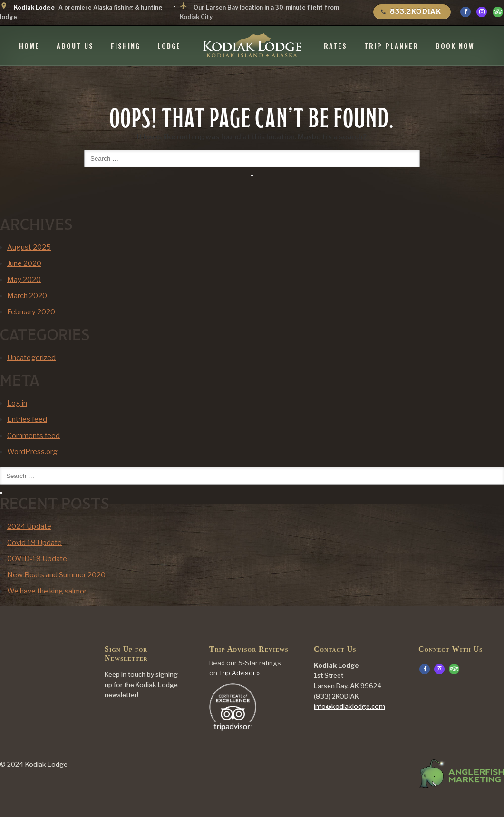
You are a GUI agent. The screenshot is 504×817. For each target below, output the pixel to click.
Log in (17, 403)
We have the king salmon (48, 591)
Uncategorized (31, 358)
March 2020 (27, 296)
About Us (75, 44)
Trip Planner (391, 44)
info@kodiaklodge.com (349, 707)
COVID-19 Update (37, 559)
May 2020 (24, 280)
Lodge (169, 44)
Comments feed (34, 436)
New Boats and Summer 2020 (56, 575)
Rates (335, 44)
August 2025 (29, 247)
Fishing (126, 44)
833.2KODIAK (411, 11)
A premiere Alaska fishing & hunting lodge (81, 11)
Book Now (455, 44)
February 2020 (31, 312)
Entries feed (27, 419)
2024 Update (29, 526)
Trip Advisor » (239, 673)
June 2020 (24, 263)
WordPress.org (32, 452)
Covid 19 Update (34, 543)
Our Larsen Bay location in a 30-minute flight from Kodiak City (259, 11)
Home (29, 44)
